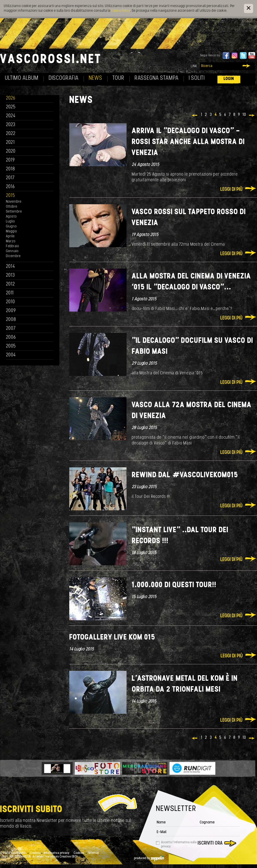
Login (229, 79)
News (96, 78)
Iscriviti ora (210, 843)
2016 (10, 187)
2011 (10, 293)
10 (244, 115)
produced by (149, 858)
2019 (10, 160)
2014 (11, 267)
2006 (11, 337)
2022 (11, 134)
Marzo (11, 241)
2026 (11, 98)
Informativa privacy (57, 853)
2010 (11, 302)
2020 (11, 151)
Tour (118, 78)
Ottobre (12, 207)
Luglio (10, 222)
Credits (35, 853)
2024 (11, 116)
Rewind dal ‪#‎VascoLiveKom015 (185, 475)
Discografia (64, 78)
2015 (11, 196)
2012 (11, 284)
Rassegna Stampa (157, 78)
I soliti (197, 78)
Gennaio (12, 251)
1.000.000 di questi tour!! (174, 585)
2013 (10, 275)
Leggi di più (231, 190)
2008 (11, 320)
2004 (11, 355)
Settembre (14, 212)
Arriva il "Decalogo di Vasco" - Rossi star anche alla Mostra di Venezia (188, 142)
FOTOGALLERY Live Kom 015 (112, 638)
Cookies (79, 853)
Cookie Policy (121, 11)
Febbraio (12, 246)
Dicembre (13, 256)
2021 (10, 143)
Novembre (14, 202)
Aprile (10, 236)
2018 (11, 169)
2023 (11, 125)
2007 (11, 329)
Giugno (11, 227)
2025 (11, 107)
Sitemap (94, 853)
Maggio (11, 231)
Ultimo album (22, 78)
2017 (10, 178)
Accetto (179, 845)
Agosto (11, 217)
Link (194, 66)
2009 (11, 311)
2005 (11, 346)
